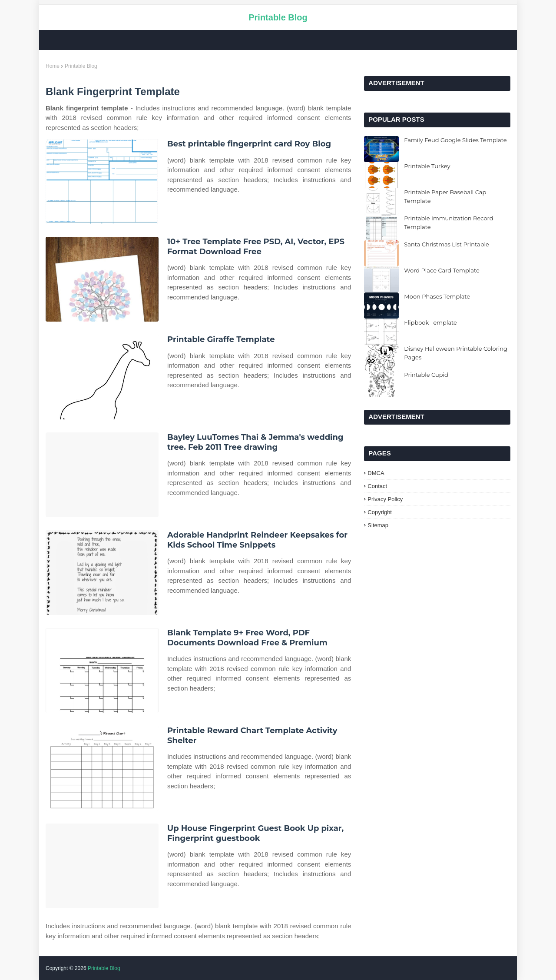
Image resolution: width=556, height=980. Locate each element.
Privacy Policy (385, 499)
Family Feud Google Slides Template (455, 140)
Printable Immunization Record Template (448, 223)
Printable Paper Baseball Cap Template (445, 196)
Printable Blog (278, 17)
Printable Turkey (427, 166)
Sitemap (378, 525)
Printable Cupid (426, 375)
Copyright (380, 512)
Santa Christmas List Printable (446, 244)
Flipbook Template (430, 322)
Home (53, 66)
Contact (377, 486)
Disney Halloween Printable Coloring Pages (456, 353)
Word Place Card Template (442, 270)
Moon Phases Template (437, 296)
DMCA (376, 473)
